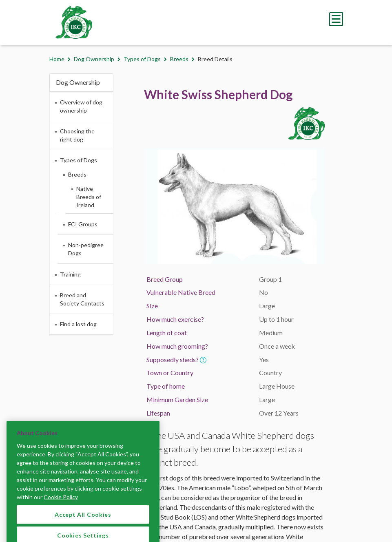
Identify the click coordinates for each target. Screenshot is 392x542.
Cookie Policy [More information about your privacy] (61, 503)
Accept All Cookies (83, 521)
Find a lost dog (78, 324)
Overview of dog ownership (81, 106)
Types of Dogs (142, 59)
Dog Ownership (94, 59)
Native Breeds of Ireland (89, 197)
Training (70, 274)
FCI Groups (83, 224)
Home (57, 59)
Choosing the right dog (77, 135)
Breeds (179, 59)
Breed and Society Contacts (82, 299)
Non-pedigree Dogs (86, 249)
